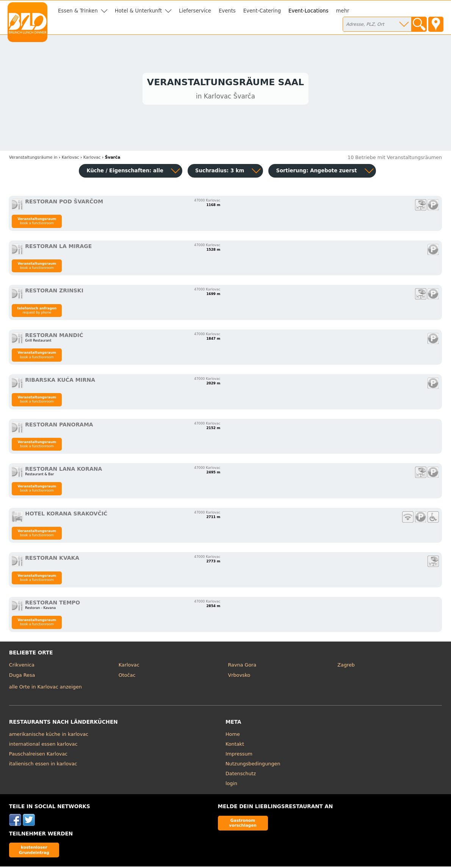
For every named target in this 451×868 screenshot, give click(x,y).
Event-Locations (308, 11)
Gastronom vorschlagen (243, 824)
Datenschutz (241, 775)
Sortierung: (316, 172)
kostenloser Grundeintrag (34, 851)
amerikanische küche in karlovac (49, 736)
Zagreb (346, 666)
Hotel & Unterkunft (138, 11)
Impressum (239, 755)
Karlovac (129, 666)
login (231, 785)
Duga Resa (22, 677)
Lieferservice (195, 11)
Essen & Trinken (78, 11)
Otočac (127, 677)
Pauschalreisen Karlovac (38, 755)
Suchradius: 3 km (220, 172)
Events (227, 11)
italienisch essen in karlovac (43, 765)
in (33, 159)
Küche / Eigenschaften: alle (125, 172)
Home (233, 736)
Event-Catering (262, 11)
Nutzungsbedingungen (253, 765)
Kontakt (235, 745)
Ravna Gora (242, 666)
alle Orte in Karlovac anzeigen (45, 689)
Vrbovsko (239, 677)
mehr (343, 11)
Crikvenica (22, 666)
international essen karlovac (43, 745)
